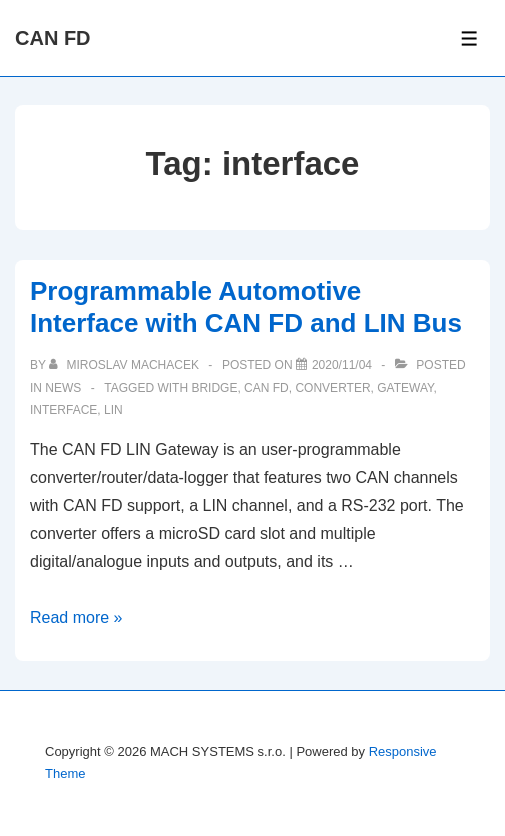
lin (113, 410)
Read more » (76, 617)
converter (332, 388)
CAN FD (53, 38)
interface (63, 410)
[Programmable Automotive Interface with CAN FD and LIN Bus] (342, 365)
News (63, 388)
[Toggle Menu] (469, 38)
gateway (405, 388)
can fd (266, 388)
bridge (214, 388)
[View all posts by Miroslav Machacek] (125, 365)
